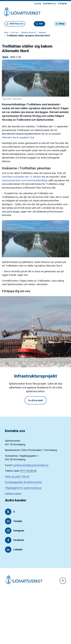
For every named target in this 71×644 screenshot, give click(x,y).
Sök (39, 24)
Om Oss (15, 33)
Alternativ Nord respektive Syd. (18, 137)
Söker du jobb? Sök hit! (17, 477)
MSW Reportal (15, 24)
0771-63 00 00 (28, 471)
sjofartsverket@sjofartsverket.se (31, 465)
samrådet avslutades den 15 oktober (22, 177)
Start (6, 33)
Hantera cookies (13, 494)
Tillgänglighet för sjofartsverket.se (23, 488)
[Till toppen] (63, 581)
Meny (60, 24)
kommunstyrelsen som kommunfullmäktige (25, 180)
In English (62, 4)
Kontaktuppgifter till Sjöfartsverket (23, 482)
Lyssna (38, 4)
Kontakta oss (49, 4)
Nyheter (42, 33)
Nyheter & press (29, 33)
